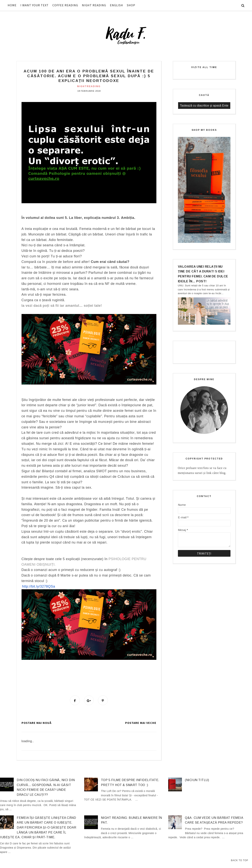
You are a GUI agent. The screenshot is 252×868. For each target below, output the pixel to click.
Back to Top (240, 860)
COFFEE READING (65, 5)
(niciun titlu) (197, 781)
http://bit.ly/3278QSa (39, 586)
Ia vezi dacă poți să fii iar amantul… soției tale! (62, 306)
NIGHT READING (94, 5)
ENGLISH (116, 5)
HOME (12, 5)
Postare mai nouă (36, 723)
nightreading (89, 86)
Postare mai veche (141, 723)
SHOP (131, 5)
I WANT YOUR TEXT (34, 5)
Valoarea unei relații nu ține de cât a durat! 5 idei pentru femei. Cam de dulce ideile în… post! (203, 274)
